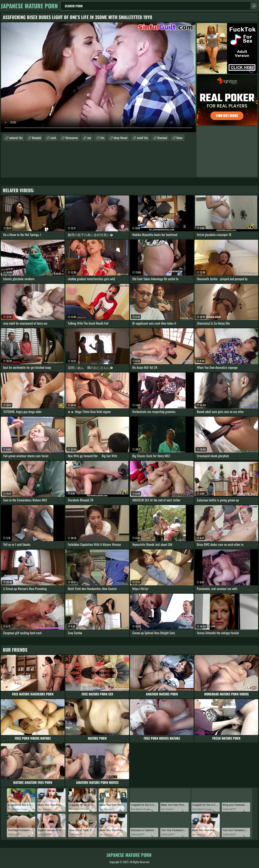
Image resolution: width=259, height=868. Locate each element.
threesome (72, 138)
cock (53, 138)
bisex (179, 138)
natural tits (16, 138)
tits (102, 138)
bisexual (162, 138)
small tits (142, 138)
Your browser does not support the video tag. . (98, 77)
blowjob (37, 138)
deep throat (121, 138)
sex (89, 138)
